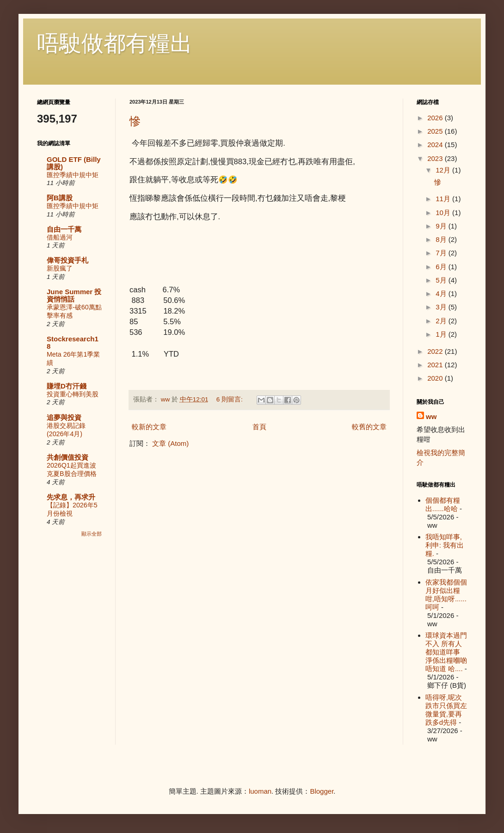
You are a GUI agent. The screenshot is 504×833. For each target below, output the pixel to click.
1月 (442, 334)
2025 (436, 131)
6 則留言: (230, 399)
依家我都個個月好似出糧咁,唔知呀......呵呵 (446, 595)
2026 (436, 118)
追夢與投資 (64, 417)
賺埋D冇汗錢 (67, 386)
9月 (442, 226)
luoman (260, 791)
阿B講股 (60, 198)
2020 (436, 378)
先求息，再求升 (71, 497)
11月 (444, 199)
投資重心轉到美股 (73, 394)
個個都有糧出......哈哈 (443, 504)
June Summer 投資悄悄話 (74, 295)
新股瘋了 (60, 268)
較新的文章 (149, 427)
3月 (442, 307)
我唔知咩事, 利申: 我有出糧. (445, 545)
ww (431, 416)
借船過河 (60, 237)
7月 (442, 253)
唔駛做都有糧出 (115, 43)
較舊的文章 (369, 427)
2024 (436, 145)
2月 (442, 321)
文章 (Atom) (170, 443)
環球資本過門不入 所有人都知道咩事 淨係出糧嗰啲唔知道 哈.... (446, 652)
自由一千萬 (64, 229)
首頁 (259, 427)
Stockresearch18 (73, 342)
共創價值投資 (68, 457)
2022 (436, 351)
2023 (436, 158)
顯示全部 (92, 534)
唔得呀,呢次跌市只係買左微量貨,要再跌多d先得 (446, 710)
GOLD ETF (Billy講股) (74, 163)
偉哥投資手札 (68, 260)
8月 (442, 239)
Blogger (322, 791)
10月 (444, 213)
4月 (442, 293)
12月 (444, 170)
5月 (442, 280)
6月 (442, 267)
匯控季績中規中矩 (73, 175)
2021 (436, 365)
